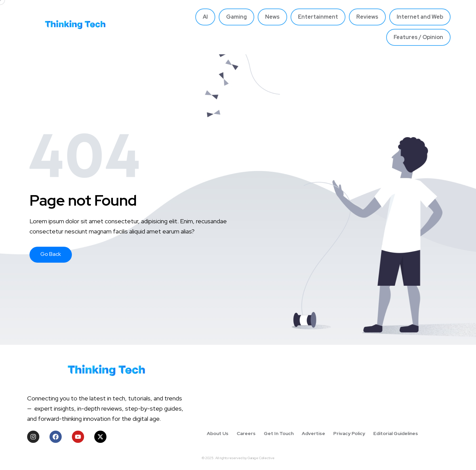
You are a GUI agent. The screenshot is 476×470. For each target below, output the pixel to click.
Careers (246, 433)
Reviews (367, 17)
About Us (218, 433)
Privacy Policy (349, 433)
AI (205, 17)
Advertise (313, 433)
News (272, 17)
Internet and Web (420, 17)
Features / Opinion (418, 37)
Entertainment (318, 17)
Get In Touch (279, 433)
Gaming (236, 17)
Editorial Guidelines (396, 433)
